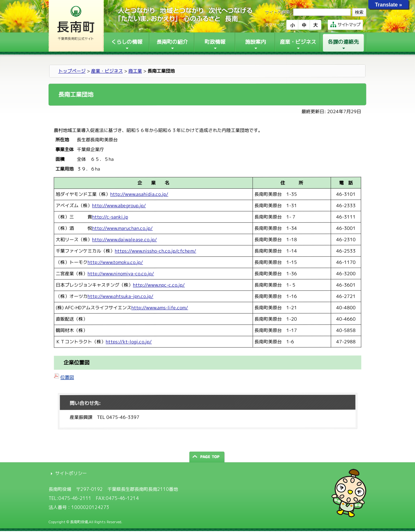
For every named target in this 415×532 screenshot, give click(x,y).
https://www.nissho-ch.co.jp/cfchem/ (155, 251)
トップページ (72, 71)
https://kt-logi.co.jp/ (129, 342)
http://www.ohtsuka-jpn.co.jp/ (120, 296)
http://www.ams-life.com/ (160, 307)
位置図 (67, 377)
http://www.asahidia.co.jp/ (139, 194)
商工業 (135, 71)
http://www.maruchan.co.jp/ (122, 228)
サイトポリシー (71, 473)
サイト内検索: (278, 12)
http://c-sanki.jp (110, 217)
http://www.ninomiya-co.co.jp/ (121, 273)
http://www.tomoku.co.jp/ (115, 262)
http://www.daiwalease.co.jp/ (124, 239)
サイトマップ (345, 25)
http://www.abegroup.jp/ (119, 205)
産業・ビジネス (107, 71)
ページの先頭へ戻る (207, 457)
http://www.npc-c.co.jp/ (159, 285)
